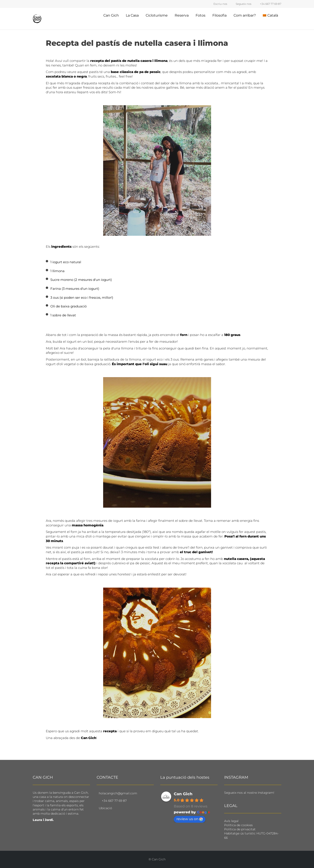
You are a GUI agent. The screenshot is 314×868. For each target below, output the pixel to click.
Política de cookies (238, 825)
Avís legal (231, 821)
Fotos (201, 15)
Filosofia (219, 15)
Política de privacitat (240, 829)
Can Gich (111, 15)
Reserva (182, 15)
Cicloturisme (157, 15)
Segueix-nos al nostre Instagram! (249, 793)
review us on (190, 819)
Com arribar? (245, 15)
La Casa (132, 15)
